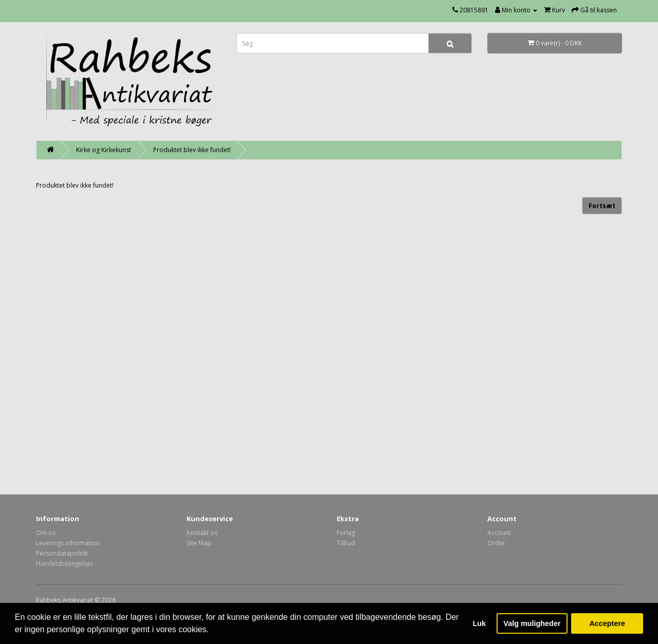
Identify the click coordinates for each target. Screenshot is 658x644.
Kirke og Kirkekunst (104, 150)
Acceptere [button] (607, 623)
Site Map (199, 543)
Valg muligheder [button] (532, 623)
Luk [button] (480, 623)
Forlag (346, 533)
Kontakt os (202, 533)
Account (499, 533)
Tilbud (346, 543)
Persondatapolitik (62, 553)
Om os (46, 533)
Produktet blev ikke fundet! (192, 150)
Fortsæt (602, 206)
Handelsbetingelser (65, 564)
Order (496, 543)
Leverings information (68, 543)
